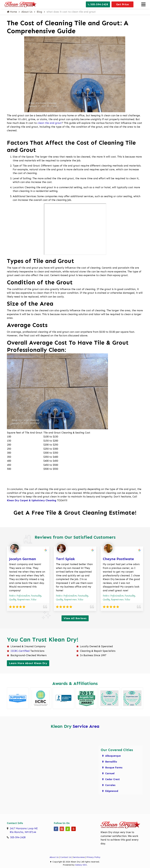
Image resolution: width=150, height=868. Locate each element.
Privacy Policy (93, 857)
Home (12, 12)
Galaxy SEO (81, 865)
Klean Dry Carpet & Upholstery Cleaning (32, 500)
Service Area (86, 726)
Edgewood (112, 791)
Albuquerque (113, 756)
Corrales (110, 785)
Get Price (123, 4)
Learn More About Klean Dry (28, 663)
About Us (27, 12)
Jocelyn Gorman (23, 559)
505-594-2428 (98, 4)
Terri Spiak (65, 559)
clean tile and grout (50, 123)
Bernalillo (111, 762)
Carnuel (110, 773)
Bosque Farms (114, 768)
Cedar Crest (112, 779)
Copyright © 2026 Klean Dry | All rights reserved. (76, 862)
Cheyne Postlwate (118, 559)
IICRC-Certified (20, 651)
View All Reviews (75, 618)
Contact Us (66, 857)
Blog (39, 12)
